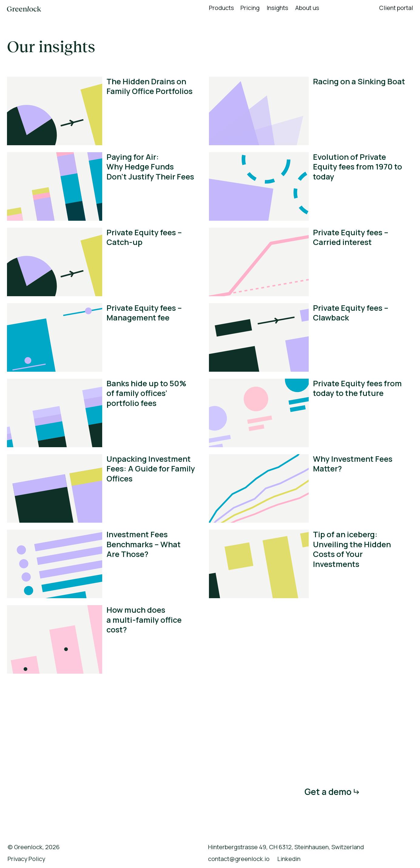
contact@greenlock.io (239, 859)
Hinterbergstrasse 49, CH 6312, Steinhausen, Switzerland (286, 847)
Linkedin (289, 859)
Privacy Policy (26, 859)
